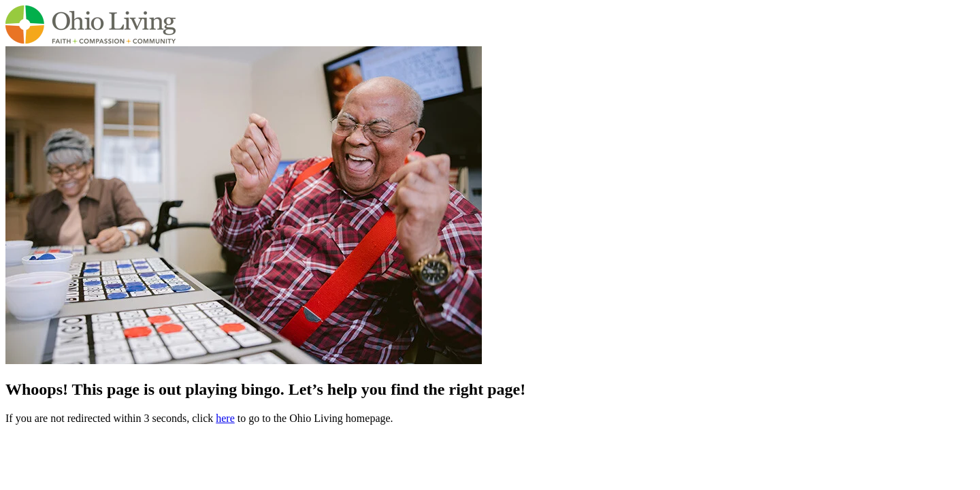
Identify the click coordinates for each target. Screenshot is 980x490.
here (225, 418)
